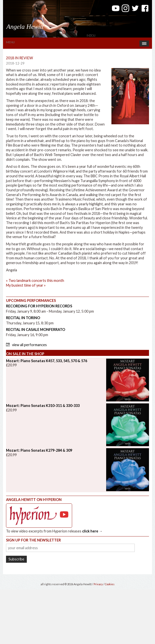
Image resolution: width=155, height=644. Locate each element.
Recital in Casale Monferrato (36, 330)
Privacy (98, 584)
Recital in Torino (23, 318)
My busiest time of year (26, 285)
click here (90, 531)
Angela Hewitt (25, 27)
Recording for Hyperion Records (39, 306)
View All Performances (29, 345)
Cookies (110, 584)
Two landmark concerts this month (35, 280)
